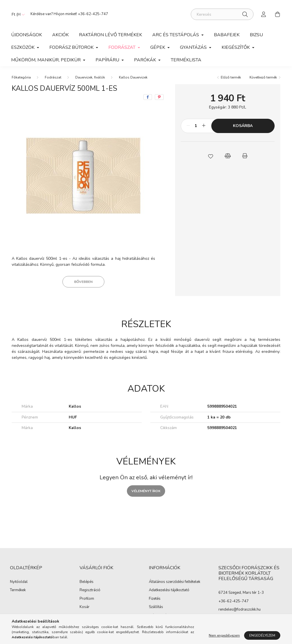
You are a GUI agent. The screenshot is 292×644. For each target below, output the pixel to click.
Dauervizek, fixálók (90, 77)
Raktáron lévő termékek (110, 35)
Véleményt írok (146, 491)
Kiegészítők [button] (236, 47)
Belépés (87, 582)
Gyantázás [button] (194, 47)
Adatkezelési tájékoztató (169, 590)
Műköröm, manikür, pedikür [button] (46, 60)
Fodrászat (53, 77)
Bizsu (256, 35)
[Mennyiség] (196, 126)
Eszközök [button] (23, 47)
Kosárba (243, 126)
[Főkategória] (21, 77)
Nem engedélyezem (224, 635)
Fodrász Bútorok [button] (72, 47)
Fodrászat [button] (122, 47)
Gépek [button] (158, 47)
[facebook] (148, 97)
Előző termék (231, 77)
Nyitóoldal (19, 582)
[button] (210, 156)
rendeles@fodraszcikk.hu (240, 609)
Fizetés (155, 599)
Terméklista (186, 60)
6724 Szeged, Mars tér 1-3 (241, 593)
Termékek (18, 590)
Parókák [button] (146, 60)
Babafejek (227, 35)
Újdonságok (27, 35)
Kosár (85, 607)
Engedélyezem (262, 635)
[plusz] (204, 126)
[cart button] (277, 14)
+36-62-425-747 (93, 14)
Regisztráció (90, 590)
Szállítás (156, 607)
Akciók (60, 35)
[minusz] (188, 126)
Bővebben (83, 282)
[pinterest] (159, 97)
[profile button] (264, 14)
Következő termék (263, 77)
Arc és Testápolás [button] (176, 35)
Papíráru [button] (108, 60)
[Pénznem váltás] (17, 14)
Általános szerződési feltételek (175, 582)
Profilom (87, 599)
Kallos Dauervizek (133, 77)
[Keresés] (222, 14)
